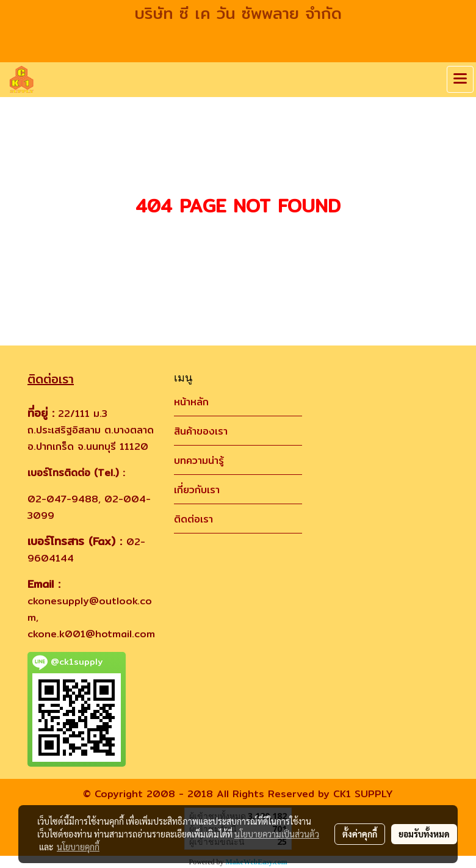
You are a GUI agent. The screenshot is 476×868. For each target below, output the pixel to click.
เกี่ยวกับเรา (197, 490)
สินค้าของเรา (201, 431)
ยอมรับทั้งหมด (424, 834)
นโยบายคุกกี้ (78, 847)
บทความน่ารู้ (199, 461)
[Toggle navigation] (460, 79)
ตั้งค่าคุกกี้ (360, 834)
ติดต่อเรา (193, 519)
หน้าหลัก (191, 402)
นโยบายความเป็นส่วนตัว (277, 834)
